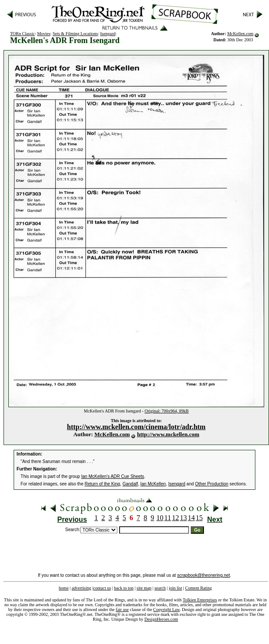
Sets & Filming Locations (75, 34)
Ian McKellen (153, 484)
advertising (81, 588)
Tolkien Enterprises (200, 600)
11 (168, 518)
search (160, 588)
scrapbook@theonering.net (204, 575)
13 (183, 518)
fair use (122, 610)
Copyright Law (167, 610)
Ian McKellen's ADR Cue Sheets (113, 476)
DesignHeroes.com (161, 619)
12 (175, 518)
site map (144, 588)
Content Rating (198, 588)
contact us (102, 588)
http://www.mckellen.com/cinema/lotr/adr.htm (136, 427)
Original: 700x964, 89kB (167, 411)
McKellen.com (240, 34)
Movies (44, 34)
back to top (124, 588)
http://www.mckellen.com (168, 434)
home (64, 588)
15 (199, 518)
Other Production (212, 484)
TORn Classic (22, 34)
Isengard (108, 34)
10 (160, 518)
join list (175, 588)
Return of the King (103, 484)
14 (191, 518)
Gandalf (130, 484)
